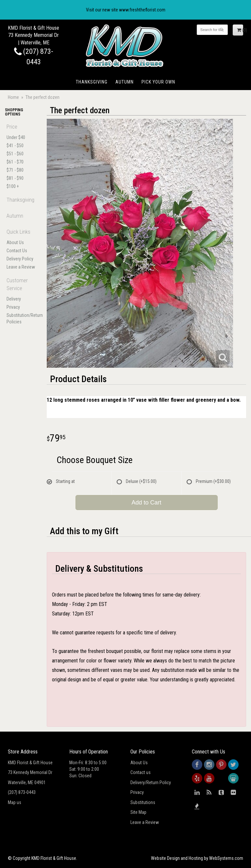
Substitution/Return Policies (21, 318)
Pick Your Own (158, 82)
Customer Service (17, 284)
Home (13, 97)
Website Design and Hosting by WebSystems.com (197, 858)
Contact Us (17, 251)
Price (12, 127)
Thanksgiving (92, 82)
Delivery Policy (20, 259)
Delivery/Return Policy (151, 783)
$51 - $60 (15, 154)
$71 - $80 (15, 170)
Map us (15, 802)
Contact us (141, 772)
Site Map (138, 812)
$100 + (13, 186)
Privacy (13, 307)
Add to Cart (146, 503)
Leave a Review (21, 267)
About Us (15, 242)
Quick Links (18, 232)
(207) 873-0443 (22, 792)
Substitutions (143, 802)
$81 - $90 (15, 178)
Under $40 (16, 137)
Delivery (14, 299)
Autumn (125, 82)
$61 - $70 (15, 162)
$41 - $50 (15, 146)
